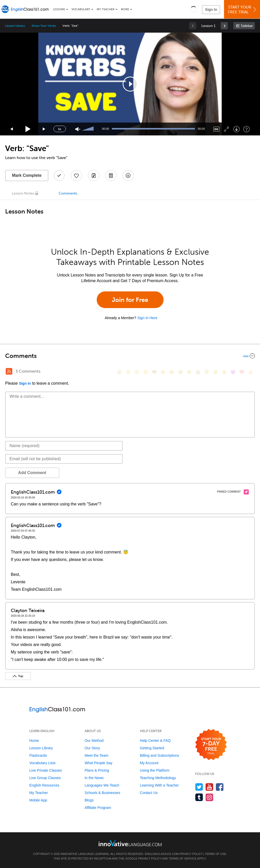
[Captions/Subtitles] (216, 129)
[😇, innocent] (207, 372)
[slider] (88, 129)
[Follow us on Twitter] (199, 787)
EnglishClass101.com (162, 854)
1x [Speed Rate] (59, 129)
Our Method (94, 741)
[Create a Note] (94, 176)
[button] (194, 9)
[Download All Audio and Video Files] (128, 176)
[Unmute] (78, 129)
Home (34, 741)
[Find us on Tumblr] (199, 797)
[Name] (64, 446)
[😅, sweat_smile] (181, 372)
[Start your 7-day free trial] (211, 745)
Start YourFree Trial (243, 10)
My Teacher (106, 9)
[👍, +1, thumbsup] (250, 372)
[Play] (28, 129)
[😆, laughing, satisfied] (172, 372)
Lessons (59, 9)
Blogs (89, 800)
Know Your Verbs (44, 26)
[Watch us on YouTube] (209, 787)
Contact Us (149, 793)
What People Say (98, 763)
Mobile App (38, 800)
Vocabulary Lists (42, 763)
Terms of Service (183, 858)
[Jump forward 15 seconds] (44, 129)
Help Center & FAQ (155, 741)
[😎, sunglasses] (154, 372)
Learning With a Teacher (159, 785)
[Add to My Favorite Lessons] (76, 176)
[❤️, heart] (242, 372)
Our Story (92, 748)
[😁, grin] (137, 372)
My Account (149, 763)
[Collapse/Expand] (130, 356)
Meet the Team (96, 755)
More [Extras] (125, 9)
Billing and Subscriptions (160, 755)
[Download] (236, 129)
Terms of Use (216, 854)
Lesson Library (15, 26)
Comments (68, 193)
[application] (130, 84)
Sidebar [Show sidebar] (247, 26)
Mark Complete (27, 175)
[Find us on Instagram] (209, 797)
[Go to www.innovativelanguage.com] (130, 843)
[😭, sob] (198, 372)
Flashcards (38, 755)
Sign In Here (147, 318)
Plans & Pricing (97, 770)
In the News (94, 778)
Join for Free (130, 300)
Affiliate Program (98, 808)
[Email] (64, 459)
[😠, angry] (163, 372)
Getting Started (152, 748)
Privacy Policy (191, 854)
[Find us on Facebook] (220, 787)
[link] (224, 26)
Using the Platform (155, 770)
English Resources (44, 785)
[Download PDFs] (111, 176)
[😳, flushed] (128, 372)
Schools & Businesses (102, 793)
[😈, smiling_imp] (233, 372)
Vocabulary (81, 9)
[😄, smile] (119, 372)
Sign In (211, 10)
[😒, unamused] (146, 372)
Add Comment (32, 473)
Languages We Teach (102, 785)
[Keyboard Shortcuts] (246, 129)
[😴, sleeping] (216, 372)
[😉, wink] (189, 372)
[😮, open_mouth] (224, 372)
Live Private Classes (46, 770)
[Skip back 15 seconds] (12, 129)
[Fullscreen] (226, 129)
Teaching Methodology (158, 778)
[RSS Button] (9, 371)
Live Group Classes (45, 778)
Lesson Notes (23, 193)
